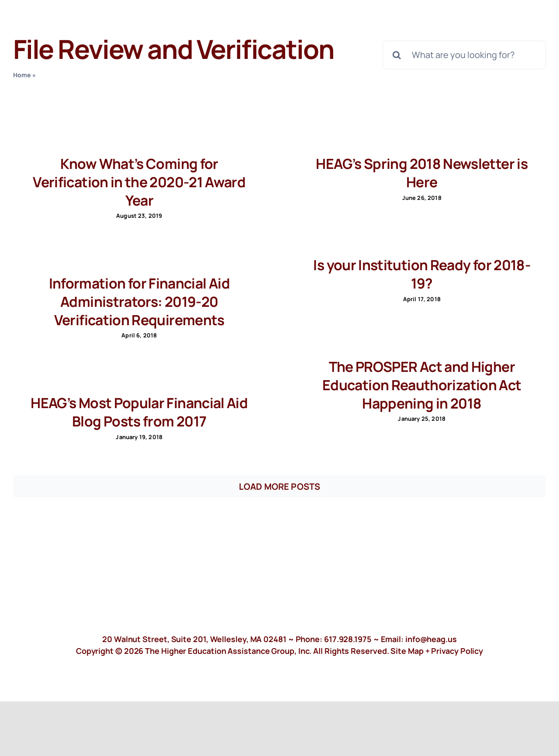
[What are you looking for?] (464, 55)
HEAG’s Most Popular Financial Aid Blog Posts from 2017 (139, 412)
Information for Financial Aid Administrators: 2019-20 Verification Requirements (139, 301)
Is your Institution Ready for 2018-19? (422, 274)
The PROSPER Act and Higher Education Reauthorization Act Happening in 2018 (422, 385)
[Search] (397, 55)
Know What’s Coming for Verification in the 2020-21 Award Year (139, 182)
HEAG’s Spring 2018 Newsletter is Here (422, 173)
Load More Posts (279, 486)
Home (22, 75)
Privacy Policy (457, 651)
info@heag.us (431, 639)
